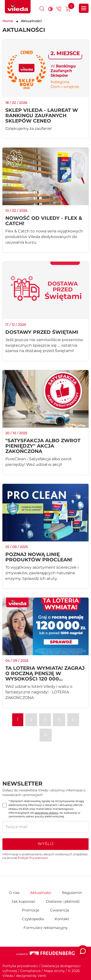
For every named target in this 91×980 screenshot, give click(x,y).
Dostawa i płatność (63, 901)
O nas (14, 893)
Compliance (30, 971)
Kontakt (62, 919)
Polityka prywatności (20, 966)
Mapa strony (54, 971)
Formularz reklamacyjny (46, 928)
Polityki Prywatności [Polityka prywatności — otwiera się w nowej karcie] (33, 858)
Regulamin (72, 893)
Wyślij (46, 844)
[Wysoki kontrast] (50, 9)
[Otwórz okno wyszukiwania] (42, 9)
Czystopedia (33, 919)
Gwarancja (60, 910)
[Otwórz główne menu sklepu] (84, 8)
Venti (42, 976)
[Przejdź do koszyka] (68, 10)
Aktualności (41, 893)
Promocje (31, 910)
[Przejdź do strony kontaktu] (59, 9)
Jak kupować (23, 901)
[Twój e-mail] (45, 827)
